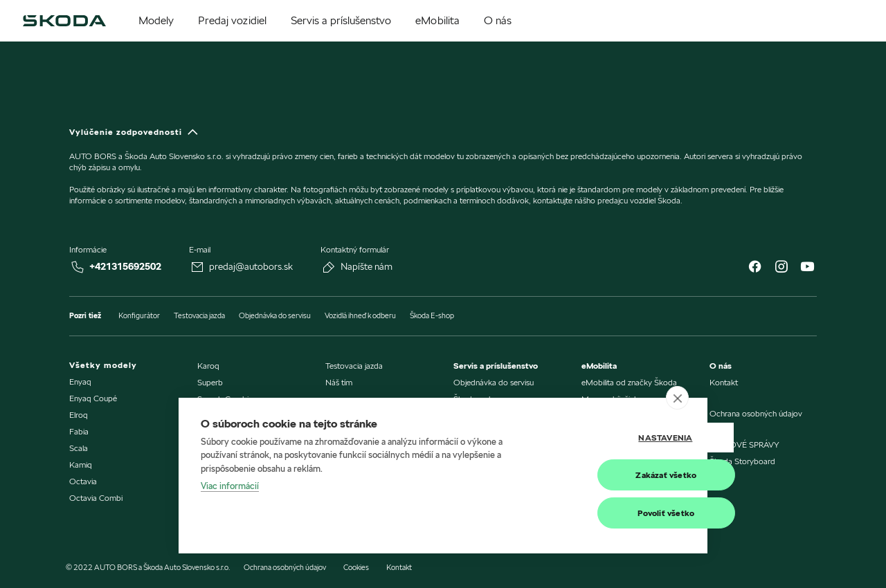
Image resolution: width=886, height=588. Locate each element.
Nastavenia (616, 438)
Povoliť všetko (617, 513)
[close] (677, 398)
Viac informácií (230, 486)
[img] (64, 21)
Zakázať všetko (617, 475)
